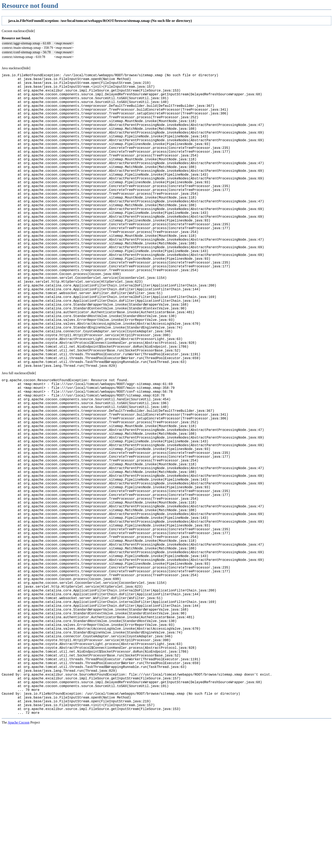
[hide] (31, 31)
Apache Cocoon (19, 863)
